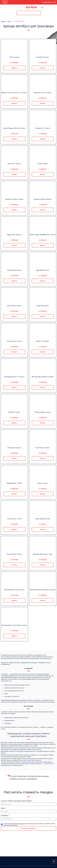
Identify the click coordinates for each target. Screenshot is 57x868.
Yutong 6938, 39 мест (14, 270)
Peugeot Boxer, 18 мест (14, 483)
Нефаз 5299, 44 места (14, 235)
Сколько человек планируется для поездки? (16, 801)
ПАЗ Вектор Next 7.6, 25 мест (14, 377)
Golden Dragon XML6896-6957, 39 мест (43, 235)
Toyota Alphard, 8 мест (43, 519)
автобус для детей (28, 762)
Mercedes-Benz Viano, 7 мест (43, 554)
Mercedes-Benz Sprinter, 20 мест (43, 377)
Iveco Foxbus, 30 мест (14, 306)
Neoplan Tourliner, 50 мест (14, 199)
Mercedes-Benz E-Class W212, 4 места (43, 590)
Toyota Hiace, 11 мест (14, 519)
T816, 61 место (14, 57)
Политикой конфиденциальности (15, 824)
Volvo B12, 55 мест (43, 57)
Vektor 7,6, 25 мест (43, 341)
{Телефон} (5, 815)
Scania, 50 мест (43, 164)
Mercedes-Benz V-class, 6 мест (14, 590)
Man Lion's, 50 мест (14, 164)
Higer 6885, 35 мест (43, 270)
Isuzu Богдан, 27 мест (14, 341)
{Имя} (3, 808)
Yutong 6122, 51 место (43, 128)
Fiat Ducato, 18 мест (14, 448)
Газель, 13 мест (43, 483)
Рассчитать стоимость (28, 13)
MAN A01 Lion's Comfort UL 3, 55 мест (14, 93)
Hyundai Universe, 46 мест (43, 199)
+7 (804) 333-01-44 (48, 2)
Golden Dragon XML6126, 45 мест (14, 128)
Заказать (14, 68)
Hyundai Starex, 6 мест (14, 554)
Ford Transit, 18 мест (43, 448)
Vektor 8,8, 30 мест (43, 306)
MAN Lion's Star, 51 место (43, 93)
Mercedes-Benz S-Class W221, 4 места (14, 625)
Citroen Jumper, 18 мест (43, 412)
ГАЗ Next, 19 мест (14, 412)
